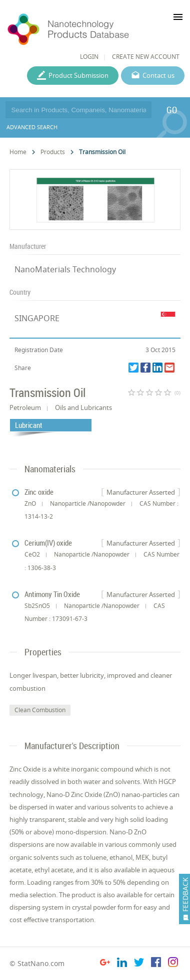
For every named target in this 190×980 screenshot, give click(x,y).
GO (172, 110)
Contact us (158, 75)
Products (53, 152)
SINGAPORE (37, 318)
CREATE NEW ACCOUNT (146, 57)
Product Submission (78, 75)
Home (18, 152)
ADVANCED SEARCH (32, 127)
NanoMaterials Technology (65, 269)
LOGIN (89, 57)
